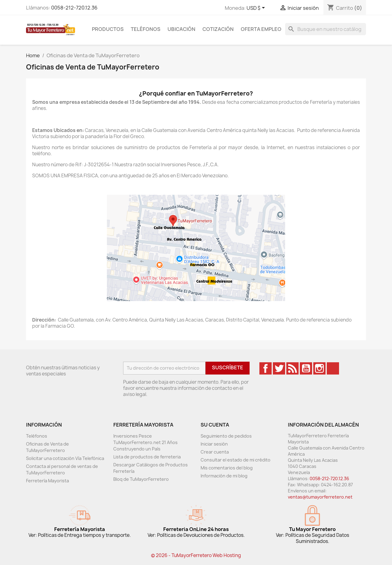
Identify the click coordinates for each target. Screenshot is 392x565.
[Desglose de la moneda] (257, 8)
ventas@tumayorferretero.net (320, 497)
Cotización (218, 29)
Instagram (319, 368)
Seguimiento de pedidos (226, 436)
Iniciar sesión (214, 444)
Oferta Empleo (261, 29)
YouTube (306, 368)
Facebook (266, 368)
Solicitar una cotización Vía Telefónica (65, 458)
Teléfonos (146, 29)
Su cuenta (215, 425)
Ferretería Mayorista (47, 481)
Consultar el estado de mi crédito (236, 460)
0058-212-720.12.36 (74, 8)
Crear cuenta (215, 452)
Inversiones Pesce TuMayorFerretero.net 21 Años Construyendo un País (145, 442)
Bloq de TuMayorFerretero (141, 479)
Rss (292, 368)
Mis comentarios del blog (227, 468)
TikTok (333, 368)
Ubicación (181, 29)
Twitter (279, 368)
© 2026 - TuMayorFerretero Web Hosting (196, 555)
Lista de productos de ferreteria (147, 457)
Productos (108, 29)
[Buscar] (326, 29)
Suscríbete (228, 367)
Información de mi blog (224, 476)
